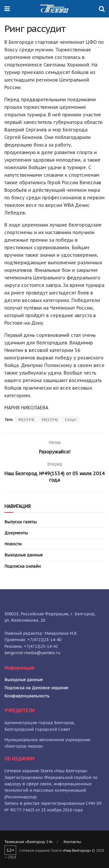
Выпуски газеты (20, 522)
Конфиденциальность (27, 696)
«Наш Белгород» (77, 850)
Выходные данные (24, 555)
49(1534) (26, 420)
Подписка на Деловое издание (36, 688)
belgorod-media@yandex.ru (32, 653)
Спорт (71, 420)
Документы (16, 533)
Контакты (72, 842)
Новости (13, 544)
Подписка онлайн (23, 566)
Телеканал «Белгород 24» (29, 842)
